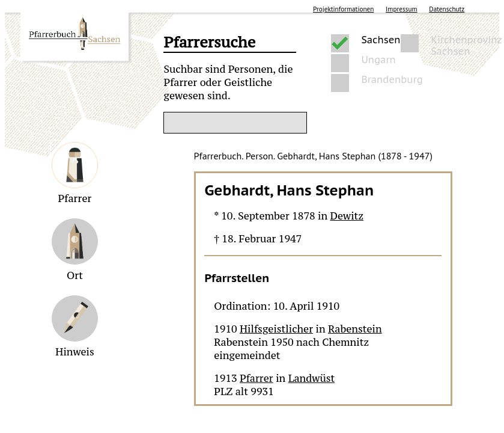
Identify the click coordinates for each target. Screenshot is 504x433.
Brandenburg (392, 80)
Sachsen (381, 40)
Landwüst (312, 378)
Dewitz (347, 216)
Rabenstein (355, 329)
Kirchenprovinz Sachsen (466, 43)
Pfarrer (257, 378)
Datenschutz (447, 9)
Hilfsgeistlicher (276, 329)
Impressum (401, 9)
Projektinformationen (343, 9)
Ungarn (378, 60)
